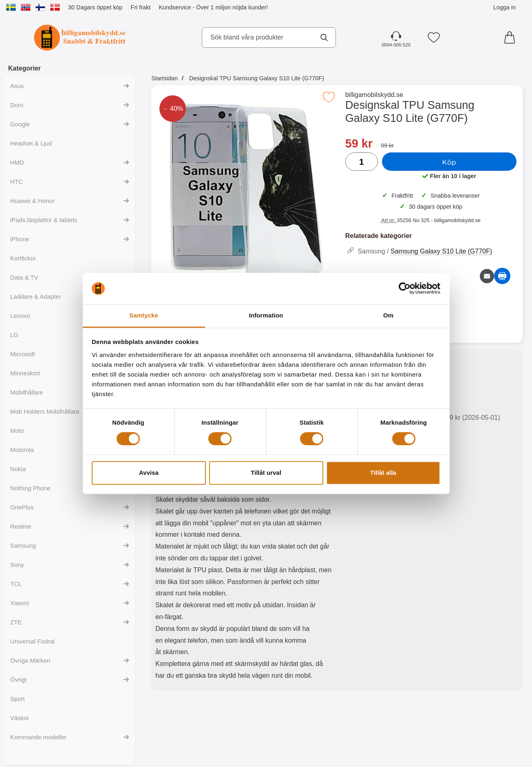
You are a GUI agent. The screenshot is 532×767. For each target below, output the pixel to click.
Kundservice (175, 7)
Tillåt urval (266, 473)
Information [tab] (266, 315)
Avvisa (149, 473)
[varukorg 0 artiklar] (512, 37)
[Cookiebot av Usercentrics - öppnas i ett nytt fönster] (405, 289)
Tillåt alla (383, 473)
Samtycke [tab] (144, 315)
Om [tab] (388, 315)
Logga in (504, 7)
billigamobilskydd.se (374, 95)
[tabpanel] (244, 521)
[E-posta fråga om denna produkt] (487, 276)
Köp (449, 162)
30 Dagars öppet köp (95, 7)
